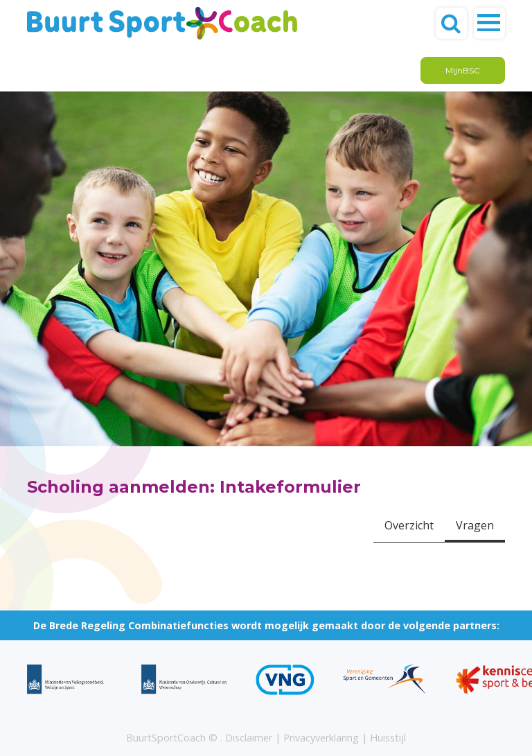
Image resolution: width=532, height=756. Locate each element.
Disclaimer (249, 738)
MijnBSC (463, 70)
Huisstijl (388, 738)
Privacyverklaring (321, 738)
